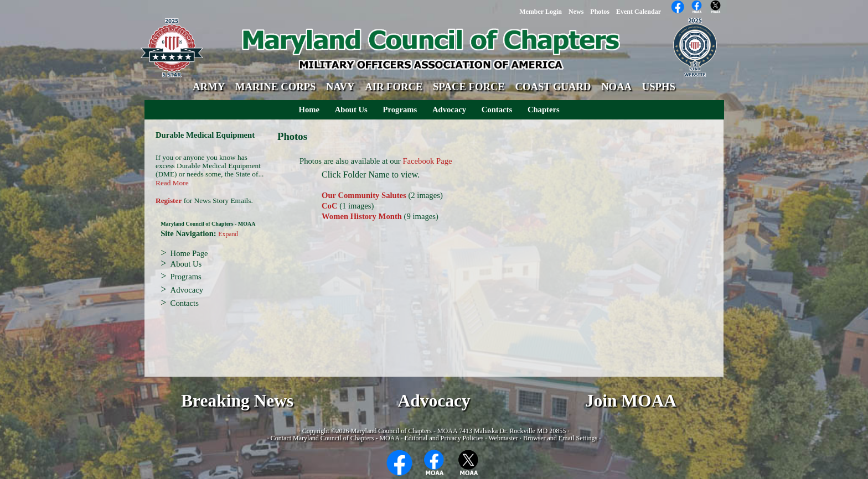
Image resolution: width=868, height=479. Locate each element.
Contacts (497, 110)
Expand (228, 234)
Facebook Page (427, 161)
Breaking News (237, 401)
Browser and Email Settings (560, 438)
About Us (351, 110)
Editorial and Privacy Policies (444, 438)
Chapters (544, 110)
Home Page (189, 253)
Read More (172, 183)
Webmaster (503, 438)
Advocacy (449, 110)
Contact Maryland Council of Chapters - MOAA (335, 438)
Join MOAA (631, 401)
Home (309, 110)
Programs (400, 110)
